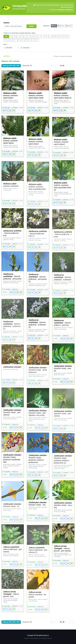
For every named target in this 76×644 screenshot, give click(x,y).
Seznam (61, 26)
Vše (6, 36)
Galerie (7, 56)
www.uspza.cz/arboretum (65, 10)
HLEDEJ (32, 26)
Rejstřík (69, 26)
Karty (54, 26)
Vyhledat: (7, 23)
